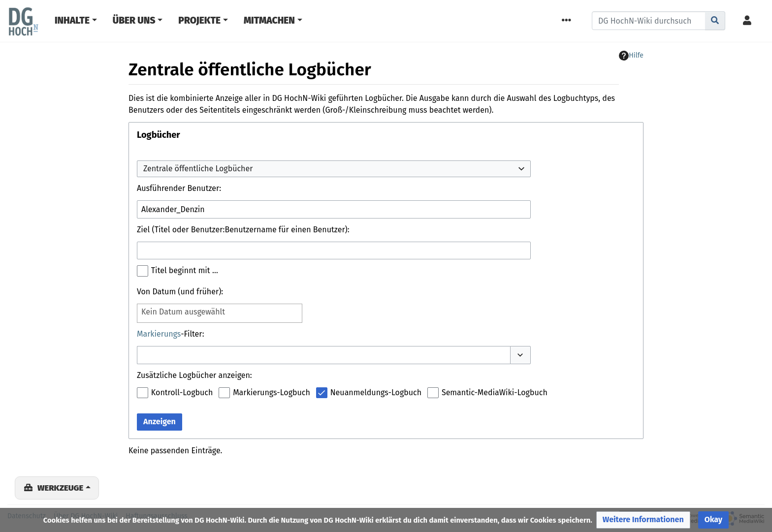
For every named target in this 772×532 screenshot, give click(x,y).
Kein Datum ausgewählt (183, 312)
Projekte (199, 20)
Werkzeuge (60, 488)
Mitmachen (269, 20)
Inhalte (72, 20)
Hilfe (631, 56)
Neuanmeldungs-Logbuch (376, 392)
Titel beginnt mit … (185, 270)
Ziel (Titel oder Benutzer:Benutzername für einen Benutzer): (243, 230)
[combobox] (334, 169)
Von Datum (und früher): (180, 292)
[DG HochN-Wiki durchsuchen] (649, 21)
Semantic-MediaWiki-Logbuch (495, 392)
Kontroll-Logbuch (182, 392)
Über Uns (134, 20)
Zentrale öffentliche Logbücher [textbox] (198, 169)
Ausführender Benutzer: (179, 188)
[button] (520, 355)
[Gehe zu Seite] (715, 21)
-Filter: (171, 334)
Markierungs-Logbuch (272, 392)
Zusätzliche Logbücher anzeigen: (194, 375)
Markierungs (159, 334)
